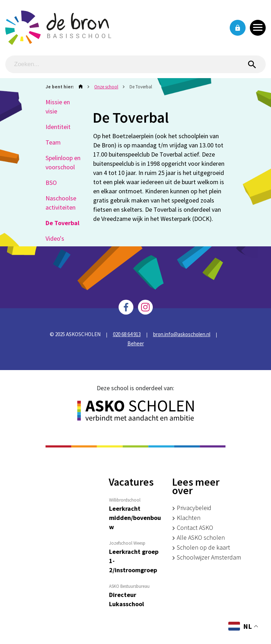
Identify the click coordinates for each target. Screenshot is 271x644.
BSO (51, 183)
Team (53, 142)
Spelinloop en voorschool (63, 162)
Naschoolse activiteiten (61, 203)
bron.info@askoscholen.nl (182, 334)
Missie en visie (58, 107)
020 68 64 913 (127, 334)
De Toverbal (62, 223)
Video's (55, 238)
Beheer (136, 343)
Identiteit (58, 127)
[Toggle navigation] (258, 28)
